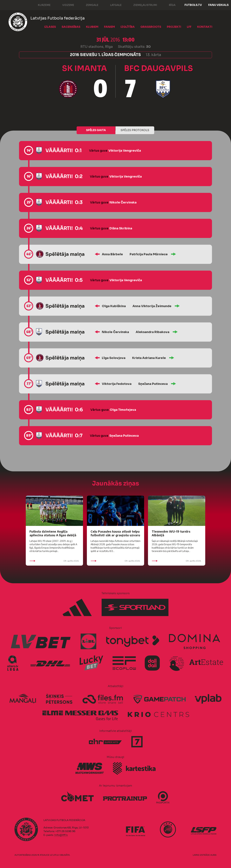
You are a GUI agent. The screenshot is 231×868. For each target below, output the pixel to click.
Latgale (112, 5)
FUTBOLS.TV (193, 5)
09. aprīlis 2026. (54, 561)
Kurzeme (41, 5)
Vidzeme (65, 5)
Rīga (169, 5)
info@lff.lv (61, 835)
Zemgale (89, 5)
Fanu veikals (218, 5)
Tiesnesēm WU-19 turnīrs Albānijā (171, 533)
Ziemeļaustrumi (142, 5)
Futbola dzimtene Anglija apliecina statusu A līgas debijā (53, 533)
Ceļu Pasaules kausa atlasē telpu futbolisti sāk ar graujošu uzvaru (115, 533)
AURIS (213, 855)
